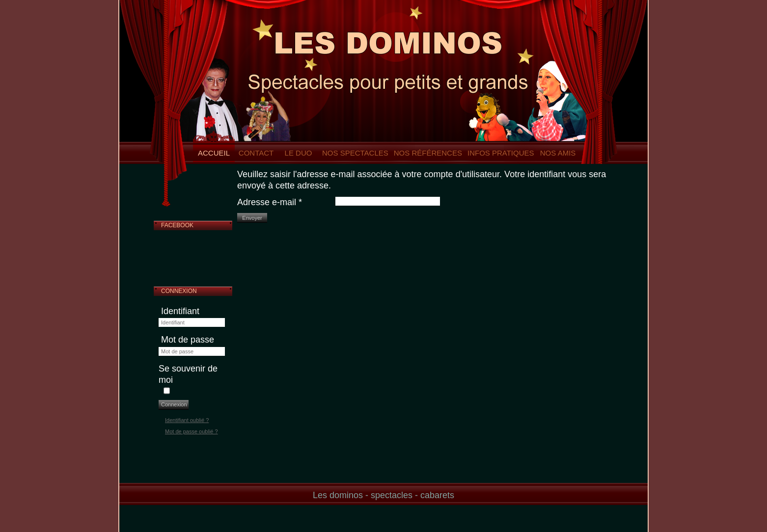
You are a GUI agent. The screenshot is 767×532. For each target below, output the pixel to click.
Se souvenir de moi (188, 374)
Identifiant (180, 311)
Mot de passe (188, 340)
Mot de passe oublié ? (192, 431)
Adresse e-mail (270, 202)
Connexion (174, 404)
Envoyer (252, 218)
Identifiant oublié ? (187, 420)
